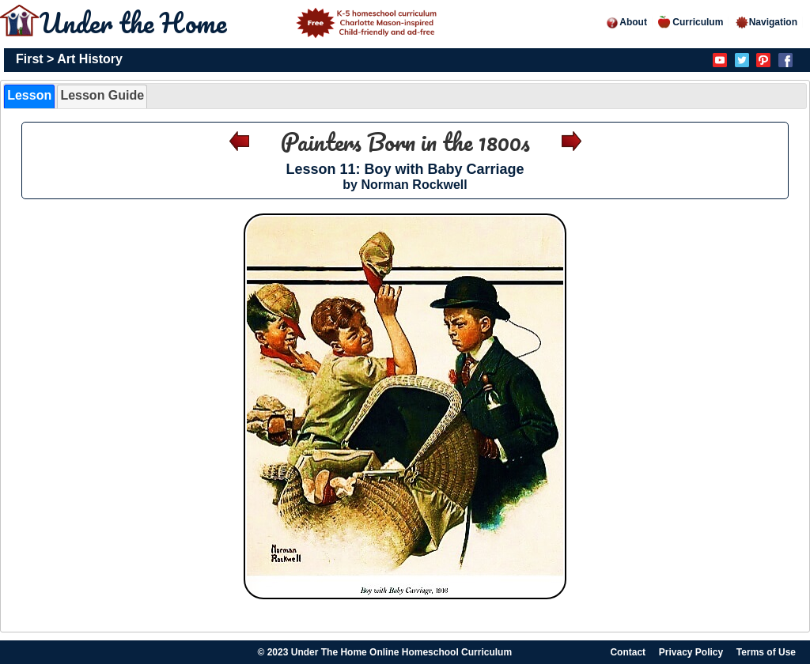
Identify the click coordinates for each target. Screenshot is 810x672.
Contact (628, 652)
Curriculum (691, 22)
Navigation (766, 22)
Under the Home (240, 22)
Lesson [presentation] (29, 95)
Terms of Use (766, 652)
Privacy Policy (691, 652)
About (626, 22)
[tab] (29, 96)
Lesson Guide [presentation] (102, 95)
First (30, 59)
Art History (90, 59)
